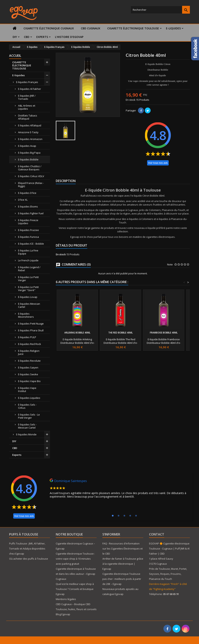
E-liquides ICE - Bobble (31, 244)
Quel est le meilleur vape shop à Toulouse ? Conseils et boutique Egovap (75, 589)
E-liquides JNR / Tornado (27, 97)
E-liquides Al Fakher (30, 89)
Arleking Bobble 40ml (77, 333)
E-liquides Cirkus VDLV (31, 176)
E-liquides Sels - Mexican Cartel (27, 426)
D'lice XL (23, 200)
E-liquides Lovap (28, 297)
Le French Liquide (28, 260)
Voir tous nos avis (158, 163)
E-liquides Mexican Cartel (29, 305)
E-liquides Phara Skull (31, 330)
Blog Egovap (63, 614)
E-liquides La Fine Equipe (28, 252)
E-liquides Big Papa (29, 153)
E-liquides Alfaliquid (30, 125)
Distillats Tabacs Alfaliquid (28, 117)
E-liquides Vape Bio (29, 381)
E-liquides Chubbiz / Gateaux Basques (30, 168)
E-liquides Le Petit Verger (28, 279)
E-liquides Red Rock (30, 344)
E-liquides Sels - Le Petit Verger (29, 416)
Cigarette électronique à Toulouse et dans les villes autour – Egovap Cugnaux (76, 574)
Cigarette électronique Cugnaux (49, 28)
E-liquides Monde (26, 434)
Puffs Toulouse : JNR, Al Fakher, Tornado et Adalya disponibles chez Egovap (27, 549)
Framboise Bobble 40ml (164, 333)
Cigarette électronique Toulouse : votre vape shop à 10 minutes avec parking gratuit (75, 559)
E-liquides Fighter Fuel (31, 213)
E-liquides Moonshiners (26, 315)
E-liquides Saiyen (28, 367)
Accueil (15, 56)
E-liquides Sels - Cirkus (27, 406)
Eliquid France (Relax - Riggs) (31, 185)
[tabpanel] (118, 489)
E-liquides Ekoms (28, 206)
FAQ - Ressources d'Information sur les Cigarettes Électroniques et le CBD (123, 549)
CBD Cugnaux (91, 28)
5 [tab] (136, 516)
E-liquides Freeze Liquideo (28, 222)
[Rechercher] (160, 10)
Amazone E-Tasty (28, 132)
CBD (27, 37)
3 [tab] (124, 516)
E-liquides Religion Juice (29, 352)
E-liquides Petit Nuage (31, 324)
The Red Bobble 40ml (120, 333)
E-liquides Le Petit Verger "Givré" (28, 289)
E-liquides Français (27, 82)
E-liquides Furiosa (28, 237)
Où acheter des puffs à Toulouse (29, 559)
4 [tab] (130, 516)
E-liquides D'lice (27, 193)
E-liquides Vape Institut (27, 389)
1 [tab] (113, 516)
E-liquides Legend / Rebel (29, 269)
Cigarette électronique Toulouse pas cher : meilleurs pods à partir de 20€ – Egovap (122, 579)
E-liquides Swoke (28, 374)
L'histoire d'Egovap (69, 37)
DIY (15, 37)
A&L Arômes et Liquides (27, 107)
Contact (157, 534)
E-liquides (173, 28)
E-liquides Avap (27, 146)
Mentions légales (66, 599)
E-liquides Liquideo (29, 398)
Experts (42, 37)
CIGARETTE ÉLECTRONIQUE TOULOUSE (133, 28)
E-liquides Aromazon (30, 139)
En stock (131, 100)
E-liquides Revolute (29, 361)
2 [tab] (119, 516)
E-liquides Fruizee (28, 230)
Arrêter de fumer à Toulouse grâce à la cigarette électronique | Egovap (123, 564)
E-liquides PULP (27, 337)
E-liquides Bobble (28, 159)
